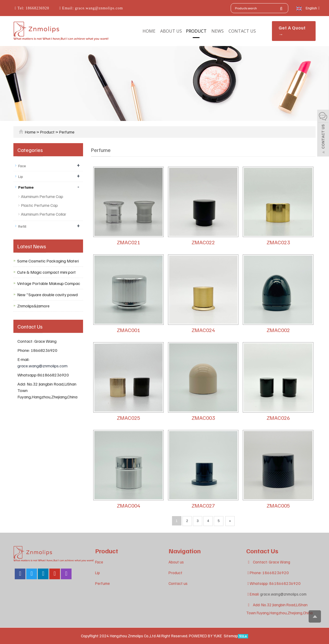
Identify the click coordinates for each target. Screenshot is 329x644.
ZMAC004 (128, 505)
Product (196, 31)
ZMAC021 (128, 242)
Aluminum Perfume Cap (42, 196)
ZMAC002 (278, 330)
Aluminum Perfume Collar (44, 214)
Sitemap (231, 636)
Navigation (185, 551)
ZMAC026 (278, 418)
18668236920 (37, 8)
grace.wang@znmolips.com (98, 8)
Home (149, 31)
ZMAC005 (278, 505)
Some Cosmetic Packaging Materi (48, 261)
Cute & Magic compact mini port (46, 272)
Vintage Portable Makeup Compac (49, 283)
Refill (22, 226)
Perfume (66, 132)
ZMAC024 (203, 330)
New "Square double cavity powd (47, 295)
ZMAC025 (128, 418)
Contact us (242, 31)
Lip (21, 176)
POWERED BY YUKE (206, 636)
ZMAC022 (203, 242)
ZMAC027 (203, 505)
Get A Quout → (292, 31)
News (218, 31)
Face (22, 166)
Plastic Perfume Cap (39, 205)
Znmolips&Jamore (33, 306)
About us (171, 31)
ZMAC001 (128, 330)
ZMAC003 (203, 418)
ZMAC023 (278, 242)
